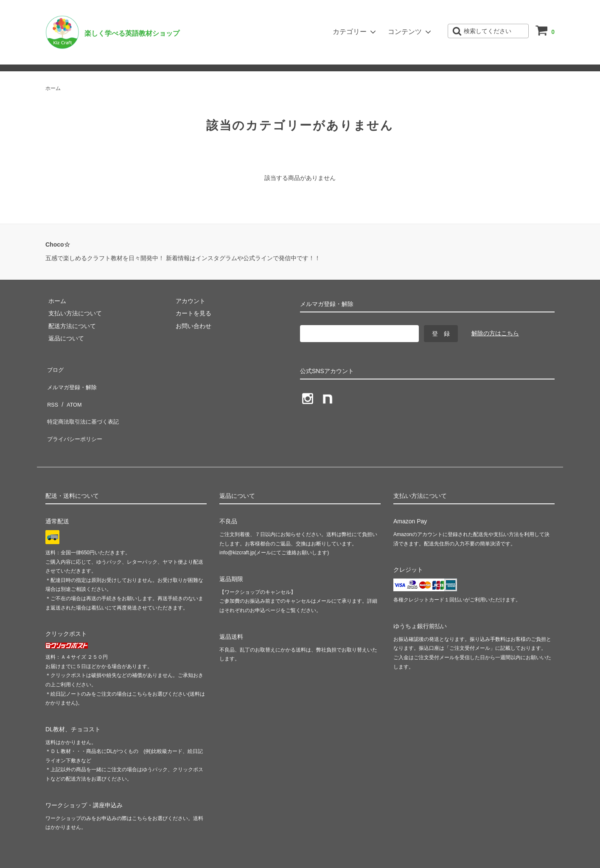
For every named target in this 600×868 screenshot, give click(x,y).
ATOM (71, 393)
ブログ (54, 368)
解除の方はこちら (495, 333)
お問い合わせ (113, 58)
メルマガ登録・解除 (226, 58)
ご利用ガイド (64, 58)
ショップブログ (164, 58)
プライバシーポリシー (75, 418)
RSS (52, 393)
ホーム (53, 88)
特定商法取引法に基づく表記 (84, 405)
